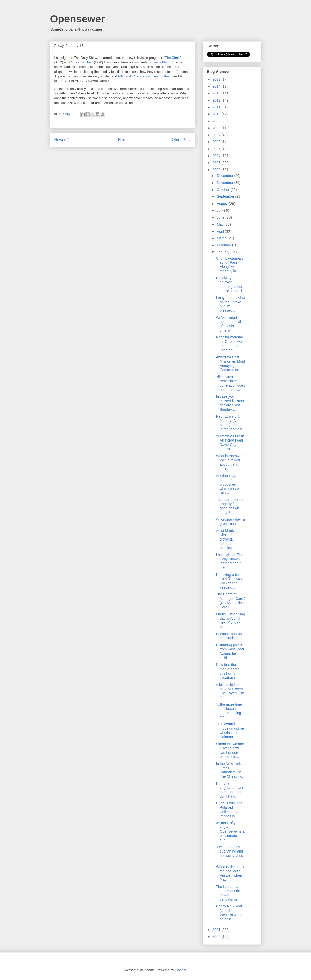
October (224, 190)
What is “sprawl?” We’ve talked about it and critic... (229, 462)
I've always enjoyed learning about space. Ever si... (230, 284)
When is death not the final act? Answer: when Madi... (230, 873)
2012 (217, 100)
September (226, 196)
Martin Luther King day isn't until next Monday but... (230, 620)
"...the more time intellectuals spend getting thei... (229, 711)
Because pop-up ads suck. (229, 636)
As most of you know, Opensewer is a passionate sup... (230, 832)
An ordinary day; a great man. (230, 522)
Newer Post (65, 140)
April (221, 231)
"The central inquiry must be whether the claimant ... (230, 730)
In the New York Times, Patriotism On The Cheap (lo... (230, 770)
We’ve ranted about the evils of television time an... (229, 324)
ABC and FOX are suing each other (144, 76)
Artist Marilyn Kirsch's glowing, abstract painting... (226, 539)
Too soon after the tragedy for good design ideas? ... (230, 506)
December (225, 176)
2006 (217, 142)
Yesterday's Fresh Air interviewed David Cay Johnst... (230, 443)
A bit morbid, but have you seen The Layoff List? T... (230, 691)
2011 (217, 107)
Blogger (181, 970)
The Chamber (82, 62)
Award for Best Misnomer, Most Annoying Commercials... (230, 363)
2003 (217, 163)
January (224, 252)
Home (123, 140)
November (225, 183)
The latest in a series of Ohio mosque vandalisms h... (229, 893)
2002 (217, 170)
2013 (217, 93)
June (221, 217)
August (223, 204)
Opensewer (78, 19)
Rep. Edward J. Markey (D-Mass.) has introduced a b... (230, 423)
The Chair (172, 58)
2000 (217, 936)
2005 (217, 149)
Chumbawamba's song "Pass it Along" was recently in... (229, 265)
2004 (217, 156)
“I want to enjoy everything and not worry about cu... (230, 853)
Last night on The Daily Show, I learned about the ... (229, 561)
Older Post (181, 140)
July (220, 210)
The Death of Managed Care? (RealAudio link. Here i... (230, 601)
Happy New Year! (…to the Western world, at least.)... (229, 913)
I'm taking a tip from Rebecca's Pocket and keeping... (230, 581)
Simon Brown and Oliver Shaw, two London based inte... (230, 750)
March (222, 238)
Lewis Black (161, 62)
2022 (217, 79)
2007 (217, 135)
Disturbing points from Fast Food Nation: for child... (230, 651)
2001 (217, 930)
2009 (217, 121)
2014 (217, 86)
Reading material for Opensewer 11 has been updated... (229, 344)
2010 (217, 114)
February (224, 245)
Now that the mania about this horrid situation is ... (228, 671)
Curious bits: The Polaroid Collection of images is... (229, 809)
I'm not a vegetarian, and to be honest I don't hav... (230, 790)
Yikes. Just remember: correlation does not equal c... (230, 383)
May (221, 224)
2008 (217, 128)
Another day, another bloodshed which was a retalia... (227, 484)
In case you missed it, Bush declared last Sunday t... (230, 403)
